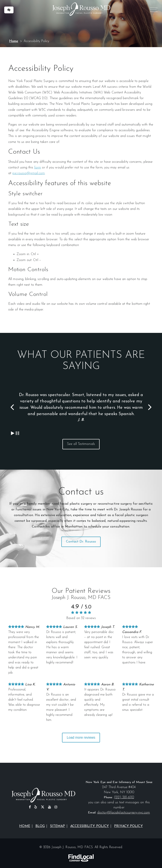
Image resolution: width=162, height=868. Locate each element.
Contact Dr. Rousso (81, 542)
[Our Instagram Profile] (56, 807)
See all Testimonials (81, 444)
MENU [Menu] (153, 11)
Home (14, 41)
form (38, 168)
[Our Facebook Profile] (30, 807)
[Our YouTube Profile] (50, 807)
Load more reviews (81, 737)
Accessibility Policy (90, 826)
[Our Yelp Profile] (36, 807)
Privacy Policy (128, 826)
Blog (40, 826)
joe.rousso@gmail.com (28, 173)
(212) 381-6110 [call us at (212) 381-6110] (124, 797)
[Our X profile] (43, 807)
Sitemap (57, 826)
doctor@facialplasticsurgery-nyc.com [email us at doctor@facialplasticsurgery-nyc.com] (124, 813)
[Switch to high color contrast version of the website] (9, 10)
